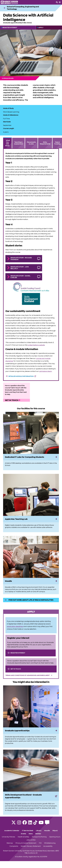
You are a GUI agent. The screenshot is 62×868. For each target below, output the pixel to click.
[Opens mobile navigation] (60, 2)
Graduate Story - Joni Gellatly (20, 268)
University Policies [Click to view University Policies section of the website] (8, 837)
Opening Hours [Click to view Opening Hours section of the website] (55, 837)
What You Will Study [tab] (8, 143)
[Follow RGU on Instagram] (19, 824)
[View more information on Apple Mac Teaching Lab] (31, 495)
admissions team (45, 371)
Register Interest (9, 28)
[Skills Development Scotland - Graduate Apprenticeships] (31, 796)
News (31, 834)
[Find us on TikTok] (35, 824)
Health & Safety (23, 837)
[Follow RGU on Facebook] (25, 824)
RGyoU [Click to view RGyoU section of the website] (55, 831)
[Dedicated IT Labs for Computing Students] (31, 457)
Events (23, 834)
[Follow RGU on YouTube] (41, 824)
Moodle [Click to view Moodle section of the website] (47, 831)
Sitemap (10, 843)
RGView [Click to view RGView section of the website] (38, 834)
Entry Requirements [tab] (45, 143)
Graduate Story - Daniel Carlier (20, 277)
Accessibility (48, 846)
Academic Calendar (12, 831)
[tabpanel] (31, 265)
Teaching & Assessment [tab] (18, 143)
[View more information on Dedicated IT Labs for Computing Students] (31, 433)
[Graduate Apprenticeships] (31, 731)
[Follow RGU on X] (14, 824)
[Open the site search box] (57, 2)
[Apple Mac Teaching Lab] (31, 519)
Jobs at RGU (31, 840)
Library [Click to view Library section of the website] (39, 831)
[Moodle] (31, 581)
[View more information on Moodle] (31, 557)
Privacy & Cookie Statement (26, 843)
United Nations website (36, 345)
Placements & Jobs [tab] (31, 143)
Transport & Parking (39, 837)
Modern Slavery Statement (31, 846)
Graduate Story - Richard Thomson (21, 259)
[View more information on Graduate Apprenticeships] (31, 706)
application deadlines (15, 627)
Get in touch (13, 400)
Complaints (14, 846)
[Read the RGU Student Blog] (47, 824)
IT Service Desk (28, 831)
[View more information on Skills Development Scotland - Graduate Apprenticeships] (31, 771)
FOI (40, 843)
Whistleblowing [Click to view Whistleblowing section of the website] (50, 843)
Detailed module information (21, 376)
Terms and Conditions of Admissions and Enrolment (28, 675)
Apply (40, 28)
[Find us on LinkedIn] (30, 824)
